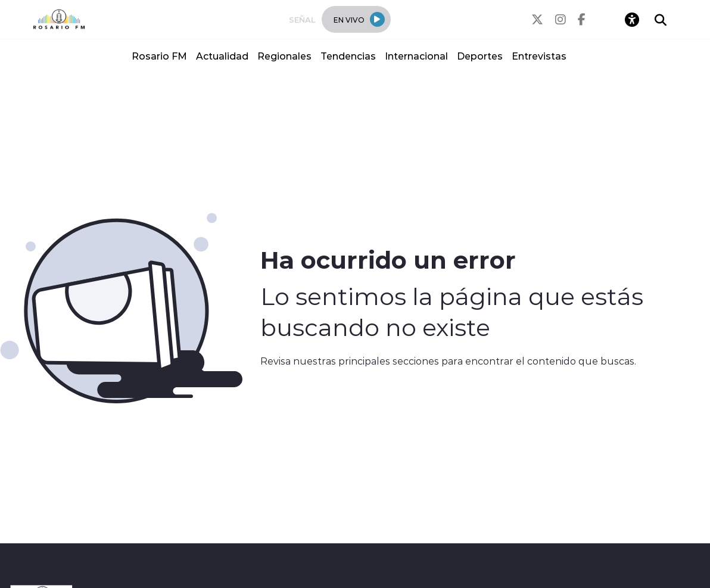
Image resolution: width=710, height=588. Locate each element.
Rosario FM (159, 56)
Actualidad (222, 56)
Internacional (416, 56)
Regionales (284, 56)
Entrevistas (539, 56)
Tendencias (348, 56)
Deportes (480, 56)
